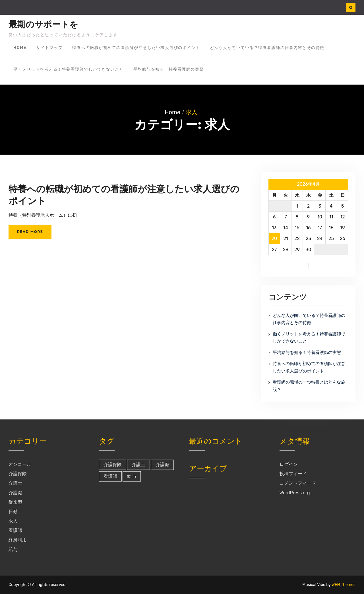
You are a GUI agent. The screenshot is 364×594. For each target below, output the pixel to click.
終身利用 (18, 540)
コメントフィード (298, 483)
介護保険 (18, 474)
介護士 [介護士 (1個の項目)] (138, 465)
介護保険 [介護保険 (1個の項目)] (113, 465)
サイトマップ (49, 48)
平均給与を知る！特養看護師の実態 (169, 69)
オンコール (20, 464)
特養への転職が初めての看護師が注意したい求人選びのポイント (136, 48)
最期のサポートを (43, 24)
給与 (13, 549)
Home (20, 48)
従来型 (15, 502)
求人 (13, 521)
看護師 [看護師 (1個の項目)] (110, 476)
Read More (30, 232)
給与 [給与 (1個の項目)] (132, 476)
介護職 (15, 493)
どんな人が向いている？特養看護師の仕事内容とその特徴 (267, 48)
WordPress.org (295, 493)
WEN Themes (344, 585)
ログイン (289, 464)
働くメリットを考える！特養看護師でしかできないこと (69, 69)
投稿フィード (293, 474)
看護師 (15, 530)
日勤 (13, 512)
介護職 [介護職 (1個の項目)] (162, 465)
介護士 (15, 483)
